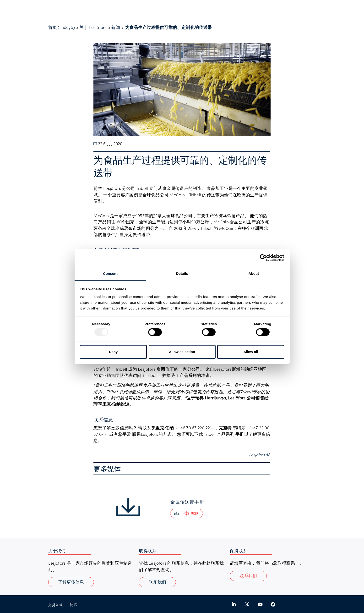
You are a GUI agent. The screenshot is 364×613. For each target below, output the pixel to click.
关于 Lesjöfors (93, 27)
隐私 (74, 605)
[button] (186, 513)
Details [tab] (182, 273)
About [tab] (254, 273)
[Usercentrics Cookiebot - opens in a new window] (263, 258)
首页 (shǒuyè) (62, 27)
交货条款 (56, 605)
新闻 (115, 27)
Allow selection (182, 352)
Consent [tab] (110, 273)
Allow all (251, 352)
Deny (113, 352)
